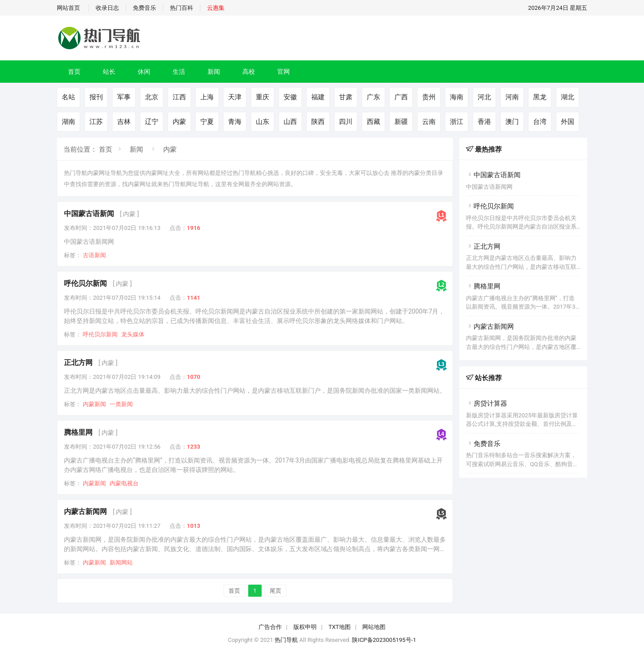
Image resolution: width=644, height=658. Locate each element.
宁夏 (207, 122)
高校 (249, 72)
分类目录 (432, 173)
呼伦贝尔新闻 (85, 283)
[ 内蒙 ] (129, 214)
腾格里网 (78, 432)
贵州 (429, 97)
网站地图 (374, 627)
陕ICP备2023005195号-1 (384, 640)
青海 (235, 122)
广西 (401, 97)
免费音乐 (144, 8)
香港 (484, 122)
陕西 (318, 122)
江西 (179, 97)
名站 (68, 97)
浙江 (457, 122)
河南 (512, 97)
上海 (207, 97)
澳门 (512, 122)
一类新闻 (121, 404)
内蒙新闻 (94, 404)
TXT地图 (339, 627)
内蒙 (179, 122)
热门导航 (286, 640)
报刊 (96, 97)
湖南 (68, 122)
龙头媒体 (133, 334)
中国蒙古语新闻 (89, 214)
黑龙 (540, 97)
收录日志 (107, 8)
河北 (484, 97)
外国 (568, 122)
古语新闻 (94, 255)
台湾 (540, 122)
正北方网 (78, 363)
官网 (284, 72)
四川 (346, 122)
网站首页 (68, 8)
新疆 (401, 122)
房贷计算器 (487, 403)
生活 (179, 72)
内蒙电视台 (124, 483)
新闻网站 (121, 562)
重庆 (263, 97)
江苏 (96, 122)
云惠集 (216, 8)
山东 (263, 122)
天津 (235, 97)
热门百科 (182, 8)
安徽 (290, 97)
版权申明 (305, 627)
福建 (318, 97)
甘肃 (346, 97)
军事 (124, 97)
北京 (152, 97)
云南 (429, 122)
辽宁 (152, 122)
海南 (457, 97)
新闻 (214, 72)
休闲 (144, 72)
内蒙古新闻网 (85, 512)
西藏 (373, 122)
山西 (290, 122)
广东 (373, 97)
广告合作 (270, 627)
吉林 (124, 122)
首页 (74, 72)
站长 (109, 72)
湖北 (568, 97)
